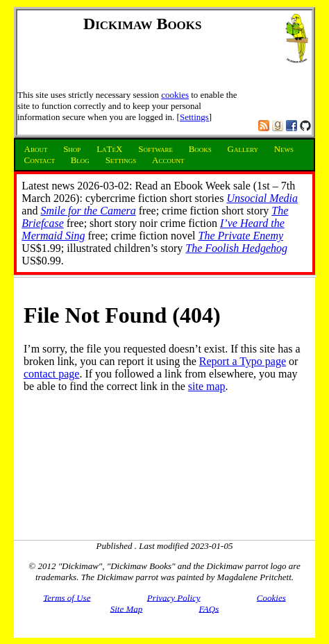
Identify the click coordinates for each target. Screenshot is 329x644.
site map (207, 386)
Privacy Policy (174, 597)
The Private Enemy (241, 236)
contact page (51, 374)
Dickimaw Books (143, 24)
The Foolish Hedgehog (236, 248)
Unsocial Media (262, 198)
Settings (194, 117)
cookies (175, 95)
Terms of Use (67, 597)
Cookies (271, 597)
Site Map (127, 608)
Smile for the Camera (88, 211)
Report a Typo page (243, 361)
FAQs (209, 608)
